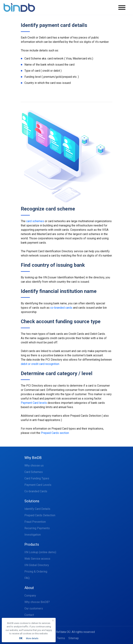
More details (32, 638)
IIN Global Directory (37, 565)
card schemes (35, 221)
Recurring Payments (37, 528)
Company (30, 596)
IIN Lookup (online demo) (40, 552)
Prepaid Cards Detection (40, 515)
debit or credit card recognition (40, 364)
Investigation (33, 535)
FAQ (27, 578)
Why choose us (34, 465)
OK (21, 638)
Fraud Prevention (35, 522)
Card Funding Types (37, 478)
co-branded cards (61, 308)
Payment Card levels (34, 403)
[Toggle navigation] (124, 7)
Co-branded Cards (36, 491)
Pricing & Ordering (36, 572)
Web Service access (37, 559)
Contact (29, 615)
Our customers (34, 608)
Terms (61, 638)
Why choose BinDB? (37, 602)
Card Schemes (34, 472)
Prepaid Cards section (55, 433)
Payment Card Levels (38, 485)
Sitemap (74, 638)
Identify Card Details (37, 509)
